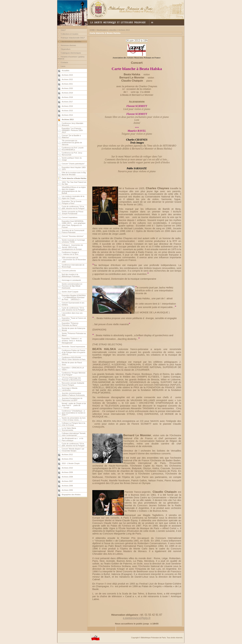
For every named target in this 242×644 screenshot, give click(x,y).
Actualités (66, 71)
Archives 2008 (67, 477)
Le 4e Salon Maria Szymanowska (69, 429)
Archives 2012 (67, 454)
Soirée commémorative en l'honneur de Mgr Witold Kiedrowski (72, 286)
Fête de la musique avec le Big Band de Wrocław (74, 174)
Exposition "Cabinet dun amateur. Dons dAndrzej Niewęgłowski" (72, 341)
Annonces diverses (69, 45)
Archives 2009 (67, 472)
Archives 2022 (67, 79)
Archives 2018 (67, 97)
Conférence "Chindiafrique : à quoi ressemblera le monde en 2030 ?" (74, 413)
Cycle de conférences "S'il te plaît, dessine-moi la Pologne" (73, 207)
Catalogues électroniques (71, 53)
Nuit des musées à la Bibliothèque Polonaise (71, 275)
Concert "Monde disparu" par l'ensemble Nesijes (73, 450)
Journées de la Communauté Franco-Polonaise (73, 231)
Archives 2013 (124, 30)
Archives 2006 (67, 486)
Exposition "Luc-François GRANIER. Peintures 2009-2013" (73, 130)
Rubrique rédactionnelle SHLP (73, 38)
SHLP (63, 30)
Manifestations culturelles (71, 42)
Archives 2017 (67, 102)
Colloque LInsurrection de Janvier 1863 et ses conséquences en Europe (72, 247)
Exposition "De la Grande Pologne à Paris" (72, 202)
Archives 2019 (67, 93)
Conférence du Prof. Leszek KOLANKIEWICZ (73, 149)
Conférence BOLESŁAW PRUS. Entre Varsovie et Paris (74, 358)
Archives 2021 (67, 84)
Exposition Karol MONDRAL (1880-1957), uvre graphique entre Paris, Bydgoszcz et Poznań (74, 224)
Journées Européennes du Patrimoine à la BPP (72, 399)
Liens (63, 66)
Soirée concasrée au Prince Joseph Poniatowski (73, 213)
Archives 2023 (67, 75)
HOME (92, 30)
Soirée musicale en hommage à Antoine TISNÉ (73, 241)
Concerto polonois (69, 271)
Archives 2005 (67, 490)
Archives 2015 (67, 111)
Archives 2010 (67, 468)
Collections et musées (70, 34)
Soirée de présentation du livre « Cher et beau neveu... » (74, 419)
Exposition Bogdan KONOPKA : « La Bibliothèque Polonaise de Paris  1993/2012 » (74, 297)
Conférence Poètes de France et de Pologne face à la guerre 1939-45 (74, 352)
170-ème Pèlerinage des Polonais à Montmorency (71, 379)
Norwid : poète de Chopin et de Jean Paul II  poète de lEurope (74, 405)
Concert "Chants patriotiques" (73, 164)
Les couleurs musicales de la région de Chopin (73, 197)
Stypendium (66, 49)
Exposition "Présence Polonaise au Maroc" (70, 324)
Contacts (65, 62)
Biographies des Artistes (71, 495)
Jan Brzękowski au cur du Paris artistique (73, 439)
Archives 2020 (67, 88)
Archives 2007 (67, 481)
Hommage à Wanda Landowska (70, 389)
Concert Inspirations (70, 217)
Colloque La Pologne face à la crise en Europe (74, 424)
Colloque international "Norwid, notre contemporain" (74, 434)
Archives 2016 (67, 106)
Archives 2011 (67, 459)
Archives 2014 (67, 115)
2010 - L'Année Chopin (71, 463)
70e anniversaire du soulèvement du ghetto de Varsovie (72, 143)
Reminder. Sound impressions (74, 347)
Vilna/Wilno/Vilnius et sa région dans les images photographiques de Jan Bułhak (74, 190)
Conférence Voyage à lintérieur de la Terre (70, 253)
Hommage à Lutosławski (71, 280)
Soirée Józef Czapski (70, 292)
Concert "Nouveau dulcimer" (73, 236)
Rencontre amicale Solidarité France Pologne (73, 384)
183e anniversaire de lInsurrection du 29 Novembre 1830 (74, 260)
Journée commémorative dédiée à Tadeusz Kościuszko (73, 394)
